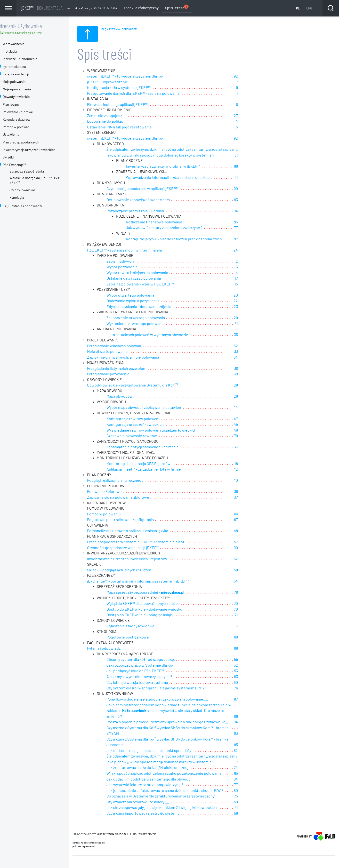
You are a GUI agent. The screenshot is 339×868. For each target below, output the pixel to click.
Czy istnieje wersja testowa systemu (146, 683)
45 (249, 425)
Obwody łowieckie (25, 97)
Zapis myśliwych (129, 262)
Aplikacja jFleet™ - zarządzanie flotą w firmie (152, 470)
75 (249, 790)
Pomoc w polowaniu (113, 515)
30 (249, 605)
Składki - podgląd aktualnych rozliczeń (128, 571)
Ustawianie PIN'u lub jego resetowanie (128, 127)
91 (249, 178)
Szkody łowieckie (31, 190)
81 (249, 155)
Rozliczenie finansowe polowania (163, 223)
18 (249, 464)
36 (249, 492)
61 (249, 801)
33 (249, 352)
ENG (309, 8)
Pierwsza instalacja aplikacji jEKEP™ (126, 105)
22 (249, 301)
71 (249, 616)
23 (249, 307)
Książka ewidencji (24, 74)
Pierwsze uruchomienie (29, 59)
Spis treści (177, 7)
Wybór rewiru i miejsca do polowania (146, 273)
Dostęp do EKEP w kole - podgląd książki (149, 616)
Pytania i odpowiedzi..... (115, 650)
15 (249, 284)
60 (249, 683)
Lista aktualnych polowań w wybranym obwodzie (156, 335)
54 (249, 582)
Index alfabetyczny (141, 8)
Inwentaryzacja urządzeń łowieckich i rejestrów (136, 560)
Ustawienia (20, 134)
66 (249, 515)
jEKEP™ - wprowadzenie (116, 82)
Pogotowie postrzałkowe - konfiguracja (129, 520)
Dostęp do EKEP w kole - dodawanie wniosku (153, 610)
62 (249, 560)
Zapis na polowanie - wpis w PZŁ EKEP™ (149, 284)
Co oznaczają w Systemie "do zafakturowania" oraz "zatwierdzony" (170, 790)
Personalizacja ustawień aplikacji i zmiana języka (136, 532)
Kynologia (25, 197)
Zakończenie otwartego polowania (144, 318)
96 (249, 166)
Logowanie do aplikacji (115, 121)
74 (249, 762)
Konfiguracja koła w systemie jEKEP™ (128, 88)
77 (249, 228)
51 (249, 627)
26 (249, 397)
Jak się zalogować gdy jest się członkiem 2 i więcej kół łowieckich (170, 801)
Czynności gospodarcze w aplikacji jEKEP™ (151, 189)
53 (249, 672)
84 (244, 717)
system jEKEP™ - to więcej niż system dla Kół (134, 76)
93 (249, 200)
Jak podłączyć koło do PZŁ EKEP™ (144, 672)
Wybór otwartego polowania (139, 296)
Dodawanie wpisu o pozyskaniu (141, 301)
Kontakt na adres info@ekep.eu (97, 836)
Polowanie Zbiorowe (113, 492)
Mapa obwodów (128, 397)
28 (249, 385)
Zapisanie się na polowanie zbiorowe (127, 498)
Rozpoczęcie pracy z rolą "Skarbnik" (145, 211)
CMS (84, 858)
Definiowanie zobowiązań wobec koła (147, 200)
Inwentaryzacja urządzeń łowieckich (38, 150)
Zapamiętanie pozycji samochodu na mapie (151, 447)
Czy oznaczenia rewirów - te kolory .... (146, 796)
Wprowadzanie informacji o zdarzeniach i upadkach (178, 178)
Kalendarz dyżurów (25, 119)
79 (249, 436)
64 (249, 773)
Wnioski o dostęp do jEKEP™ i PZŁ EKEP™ (43, 180)
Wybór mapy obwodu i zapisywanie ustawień (153, 408)
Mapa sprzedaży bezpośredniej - (154, 593)
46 (249, 430)
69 (249, 638)
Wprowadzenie (22, 44)
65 (249, 768)
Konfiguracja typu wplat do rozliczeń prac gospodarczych (183, 239)
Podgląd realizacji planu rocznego (124, 481)
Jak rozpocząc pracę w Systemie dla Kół (149, 667)
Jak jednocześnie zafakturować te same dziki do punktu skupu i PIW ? (174, 785)
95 (249, 223)
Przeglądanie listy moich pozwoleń (125, 369)
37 (249, 498)
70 (249, 610)
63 (249, 678)
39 (249, 374)
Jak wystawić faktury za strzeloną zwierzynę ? (173, 228)
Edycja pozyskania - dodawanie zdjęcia (148, 307)
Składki (17, 157)
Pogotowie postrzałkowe (136, 638)
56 (249, 807)
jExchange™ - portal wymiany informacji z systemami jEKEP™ (147, 582)
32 (249, 346)
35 (249, 335)
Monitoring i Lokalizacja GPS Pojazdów (147, 464)
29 (249, 318)
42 (249, 470)
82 (249, 745)
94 (249, 211)
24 (249, 251)
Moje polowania (23, 82)
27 (249, 116)
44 (249, 408)
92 (249, 76)
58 (249, 571)
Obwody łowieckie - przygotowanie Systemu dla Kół (141, 385)
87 (249, 700)
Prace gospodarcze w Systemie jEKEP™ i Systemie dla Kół (144, 543)
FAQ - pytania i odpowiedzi (31, 206)
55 (249, 661)
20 (249, 296)
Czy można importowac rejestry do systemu (152, 807)
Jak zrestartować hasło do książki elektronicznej (156, 762)
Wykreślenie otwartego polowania (144, 324)
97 (249, 239)
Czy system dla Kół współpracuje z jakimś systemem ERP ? (164, 689)
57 (249, 543)
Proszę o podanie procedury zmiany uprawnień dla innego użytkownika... (176, 717)
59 (249, 796)
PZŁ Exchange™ (23, 165)
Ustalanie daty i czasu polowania (142, 279)
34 (249, 357)
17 (249, 279)
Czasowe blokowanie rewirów (140, 436)
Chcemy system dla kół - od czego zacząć (149, 661)
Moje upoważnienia (25, 89)
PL (298, 8)
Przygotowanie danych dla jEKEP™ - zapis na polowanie (142, 93)
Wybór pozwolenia (131, 267)
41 (249, 447)
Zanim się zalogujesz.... (115, 116)
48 (249, 532)
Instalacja (18, 51)
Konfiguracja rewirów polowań (141, 419)
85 (249, 739)
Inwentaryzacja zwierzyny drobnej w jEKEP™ (172, 166)
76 (249, 689)
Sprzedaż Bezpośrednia (35, 171)
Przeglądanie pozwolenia (117, 374)
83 (249, 728)
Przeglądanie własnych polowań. (123, 346)
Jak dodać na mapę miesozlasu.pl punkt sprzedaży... (159, 745)
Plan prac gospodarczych (30, 142)
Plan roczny (20, 104)
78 (249, 593)
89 (249, 650)
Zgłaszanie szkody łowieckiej (140, 627)
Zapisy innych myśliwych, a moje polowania (132, 357)
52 (249, 667)
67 (249, 520)
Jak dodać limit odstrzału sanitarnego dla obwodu (157, 773)
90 (249, 189)
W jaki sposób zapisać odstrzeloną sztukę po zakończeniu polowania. (173, 768)
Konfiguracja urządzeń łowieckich (144, 425)
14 (249, 273)
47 (249, 419)
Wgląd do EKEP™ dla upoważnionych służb (151, 605)
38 (249, 369)
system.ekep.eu (23, 67)
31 (249, 324)
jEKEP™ (42, 8)
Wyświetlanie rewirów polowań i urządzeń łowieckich (160, 430)
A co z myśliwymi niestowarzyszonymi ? (148, 678)
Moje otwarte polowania (116, 352)
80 (249, 785)
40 (249, 481)
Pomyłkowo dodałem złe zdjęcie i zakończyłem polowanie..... (166, 700)
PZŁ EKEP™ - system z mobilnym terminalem (133, 251)
